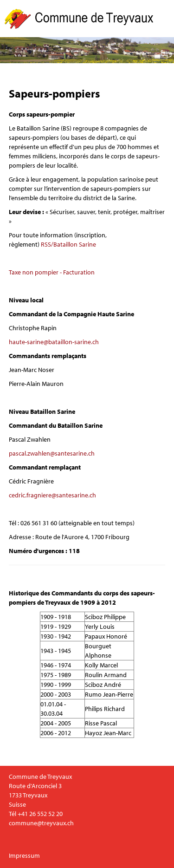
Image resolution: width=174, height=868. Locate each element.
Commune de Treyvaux (80, 19)
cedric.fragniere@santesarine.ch (52, 495)
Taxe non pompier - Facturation (52, 272)
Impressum (24, 855)
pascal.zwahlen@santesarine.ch (52, 453)
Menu (166, 19)
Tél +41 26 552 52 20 (36, 814)
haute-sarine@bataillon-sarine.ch (54, 342)
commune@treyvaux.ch (41, 823)
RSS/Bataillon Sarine (68, 244)
